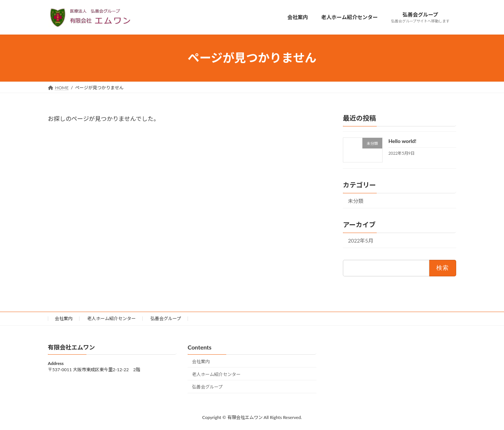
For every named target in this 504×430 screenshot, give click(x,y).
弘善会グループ (166, 318)
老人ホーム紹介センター (111, 318)
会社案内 (64, 318)
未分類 (356, 201)
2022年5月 (361, 241)
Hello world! (402, 141)
